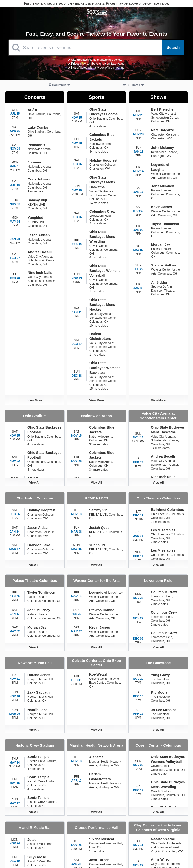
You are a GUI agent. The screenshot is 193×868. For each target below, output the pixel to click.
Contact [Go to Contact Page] (112, 829)
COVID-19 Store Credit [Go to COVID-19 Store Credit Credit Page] (141, 844)
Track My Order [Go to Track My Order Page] (171, 836)
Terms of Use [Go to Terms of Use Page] (141, 829)
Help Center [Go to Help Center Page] (141, 836)
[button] (60, 85)
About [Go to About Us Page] (112, 836)
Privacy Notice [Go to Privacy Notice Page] (171, 829)
